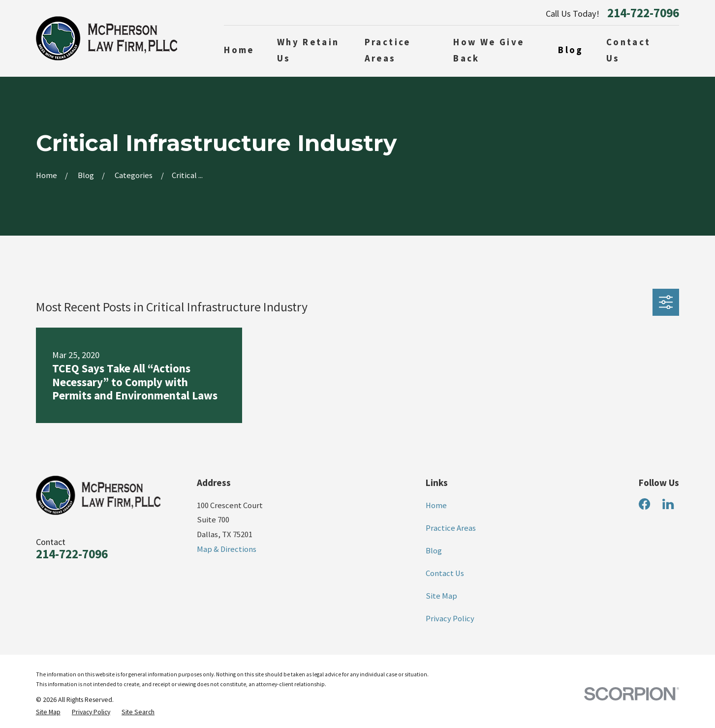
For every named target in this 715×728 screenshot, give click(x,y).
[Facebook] (644, 504)
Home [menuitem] (239, 50)
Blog (434, 551)
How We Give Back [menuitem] (489, 50)
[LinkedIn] (668, 504)
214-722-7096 (643, 14)
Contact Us (445, 573)
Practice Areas (451, 528)
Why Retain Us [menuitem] (308, 50)
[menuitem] (48, 712)
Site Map (441, 596)
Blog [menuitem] (571, 50)
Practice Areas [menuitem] (388, 50)
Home (436, 505)
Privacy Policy (450, 619)
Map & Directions (227, 549)
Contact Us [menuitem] (629, 50)
